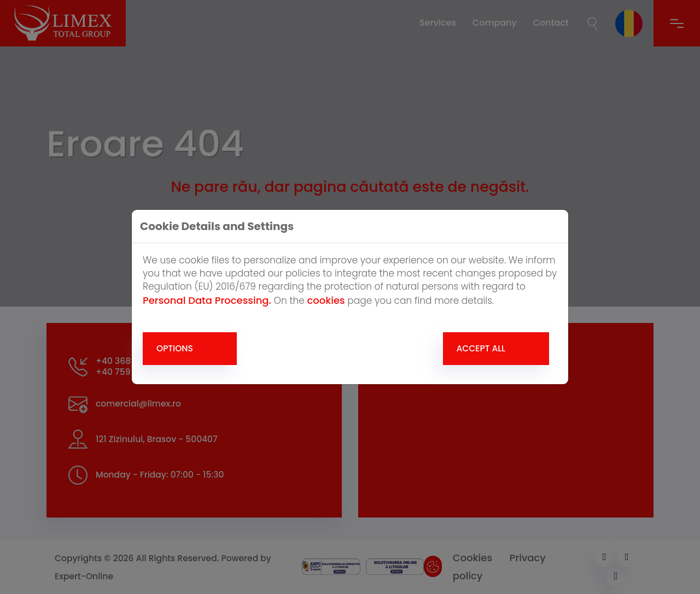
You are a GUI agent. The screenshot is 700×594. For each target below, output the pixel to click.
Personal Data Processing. (207, 300)
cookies (326, 300)
